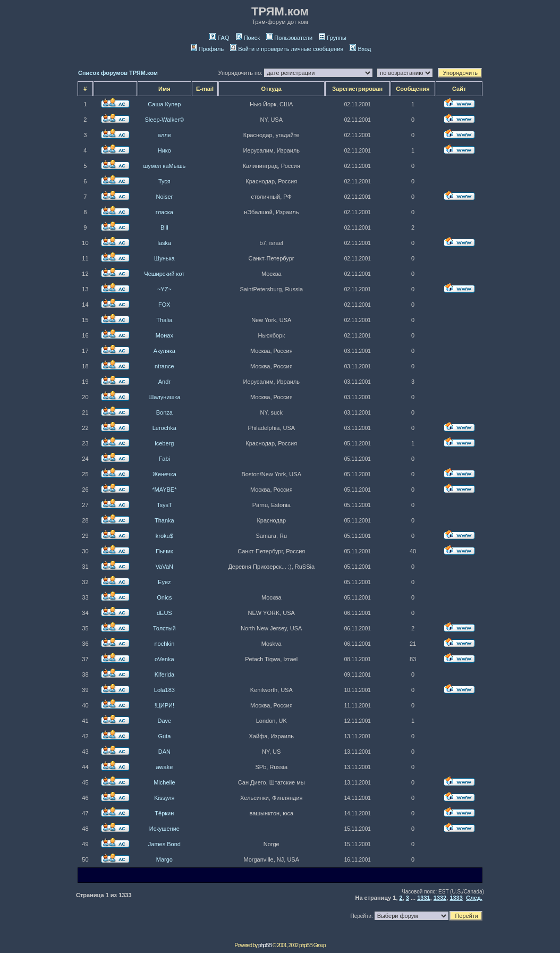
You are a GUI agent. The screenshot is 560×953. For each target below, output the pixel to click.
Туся (164, 181)
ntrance (164, 366)
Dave (165, 721)
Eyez (164, 582)
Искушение (164, 829)
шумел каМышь (164, 166)
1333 (456, 898)
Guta (164, 736)
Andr (164, 382)
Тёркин (164, 813)
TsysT (164, 505)
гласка (164, 212)
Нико (164, 150)
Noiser (164, 197)
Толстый (164, 628)
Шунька (164, 258)
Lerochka (164, 428)
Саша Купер (164, 104)
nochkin (164, 644)
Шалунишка (164, 397)
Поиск (248, 38)
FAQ (219, 38)
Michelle (164, 782)
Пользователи (289, 38)
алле (164, 135)
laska (165, 243)
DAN (164, 752)
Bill (164, 227)
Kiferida (164, 674)
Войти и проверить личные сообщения (287, 49)
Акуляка (164, 351)
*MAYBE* (164, 490)
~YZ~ (164, 289)
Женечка (164, 474)
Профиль (207, 49)
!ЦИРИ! (164, 705)
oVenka (164, 659)
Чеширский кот (164, 274)
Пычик (164, 551)
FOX (164, 305)
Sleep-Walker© (164, 120)
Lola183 (164, 690)
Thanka (164, 520)
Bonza (164, 412)
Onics (164, 597)
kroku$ (164, 536)
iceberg (164, 443)
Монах (164, 335)
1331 (423, 898)
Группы (333, 38)
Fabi (164, 459)
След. (474, 898)
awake (164, 767)
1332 (440, 898)
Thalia (164, 320)
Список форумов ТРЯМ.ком (118, 73)
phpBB (265, 945)
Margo (164, 859)
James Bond (164, 844)
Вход (360, 49)
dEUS (164, 613)
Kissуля (164, 798)
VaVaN (164, 567)
